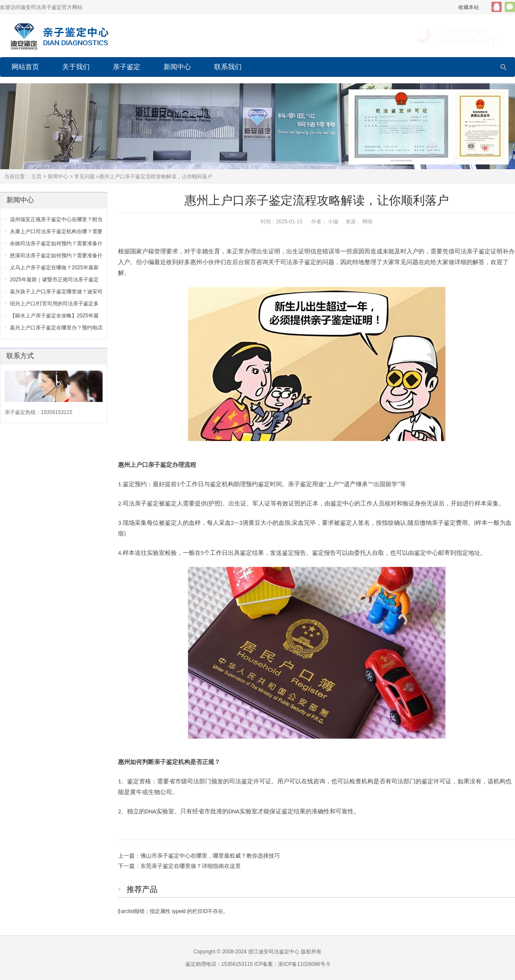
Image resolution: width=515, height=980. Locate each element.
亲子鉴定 (127, 67)
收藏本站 (469, 7)
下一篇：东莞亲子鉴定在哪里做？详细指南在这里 (179, 866)
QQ (497, 7)
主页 (36, 177)
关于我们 (76, 67)
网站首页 (25, 67)
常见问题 (85, 177)
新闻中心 (177, 67)
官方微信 (510, 7)
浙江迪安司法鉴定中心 (274, 952)
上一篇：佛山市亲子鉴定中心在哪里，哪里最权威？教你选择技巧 (199, 856)
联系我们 (228, 67)
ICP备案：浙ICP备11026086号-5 (292, 964)
